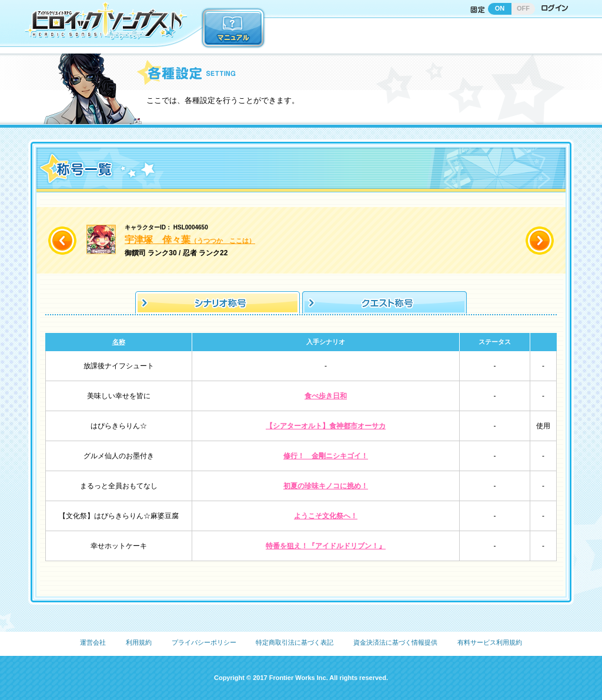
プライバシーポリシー (204, 642)
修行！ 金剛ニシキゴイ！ (326, 456)
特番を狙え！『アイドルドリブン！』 (326, 546)
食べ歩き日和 (326, 396)
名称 (119, 342)
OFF (523, 8)
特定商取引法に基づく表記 (295, 642)
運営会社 (93, 642)
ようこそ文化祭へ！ (326, 516)
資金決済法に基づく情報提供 (395, 642)
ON (500, 8)
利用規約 (139, 642)
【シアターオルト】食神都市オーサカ (326, 426)
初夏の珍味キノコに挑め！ (326, 486)
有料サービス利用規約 (490, 642)
